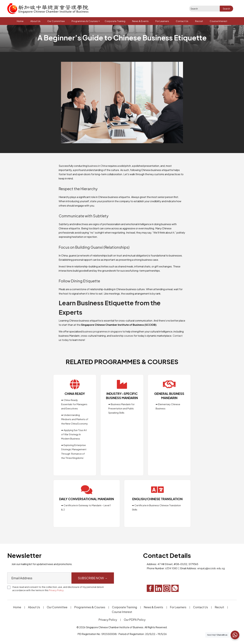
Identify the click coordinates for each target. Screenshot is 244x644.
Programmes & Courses (85, 21)
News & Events (140, 21)
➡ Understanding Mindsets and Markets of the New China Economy (75, 419)
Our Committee (56, 21)
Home (20, 21)
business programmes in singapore (102, 331)
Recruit (199, 21)
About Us (35, 21)
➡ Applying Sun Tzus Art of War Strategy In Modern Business (74, 434)
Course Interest (218, 21)
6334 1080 (171, 568)
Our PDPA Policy (135, 620)
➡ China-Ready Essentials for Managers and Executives (74, 404)
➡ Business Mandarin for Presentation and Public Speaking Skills (121, 408)
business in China (97, 166)
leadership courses (122, 336)
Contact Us (182, 21)
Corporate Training (115, 21)
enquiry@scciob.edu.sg (211, 568)
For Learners (162, 21)
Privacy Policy (56, 590)
